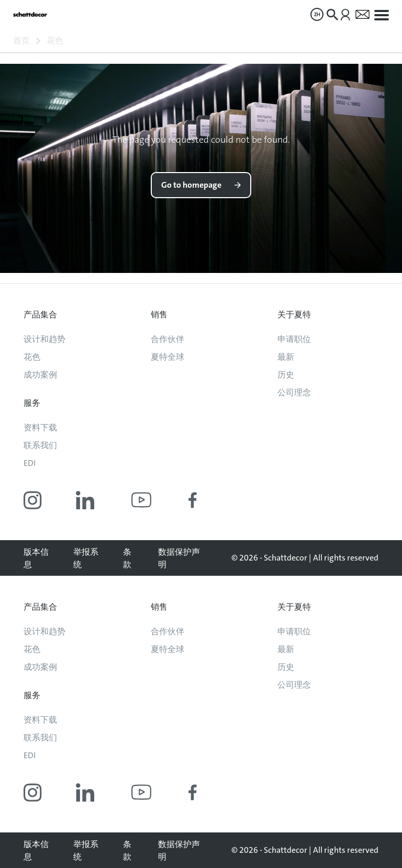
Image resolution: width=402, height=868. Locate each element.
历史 (286, 375)
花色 (55, 41)
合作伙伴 (167, 339)
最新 (286, 357)
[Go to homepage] (30, 14)
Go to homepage (191, 185)
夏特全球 (167, 357)
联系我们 (40, 445)
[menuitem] (317, 14)
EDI (30, 463)
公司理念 (294, 392)
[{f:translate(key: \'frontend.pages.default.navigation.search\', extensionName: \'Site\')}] (332, 15)
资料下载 (40, 427)
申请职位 (294, 339)
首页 (21, 41)
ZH (317, 14)
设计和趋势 (44, 339)
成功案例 (40, 375)
